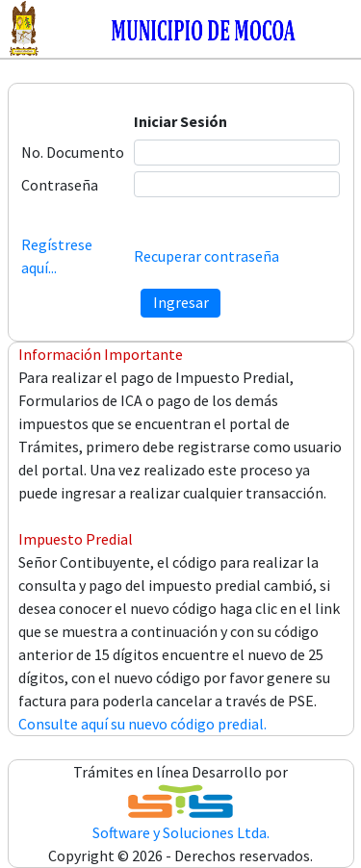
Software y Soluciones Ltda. (181, 832)
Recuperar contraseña (206, 256)
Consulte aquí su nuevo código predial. (142, 724)
